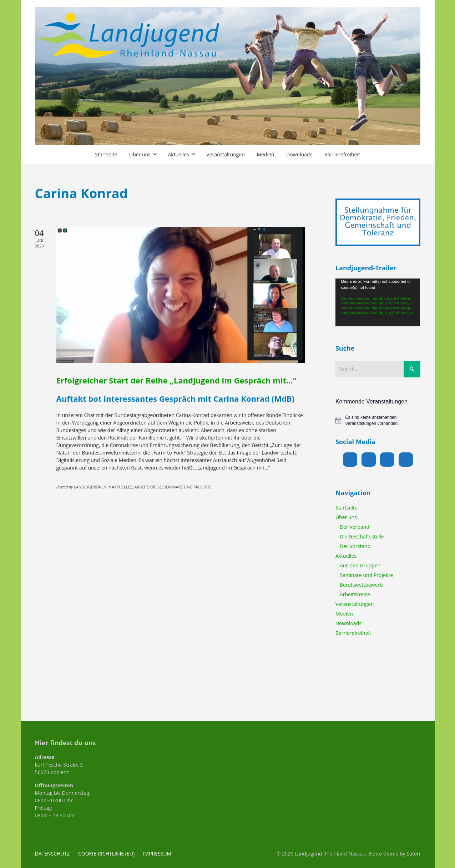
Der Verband (355, 527)
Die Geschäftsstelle (362, 536)
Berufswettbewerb (361, 585)
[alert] (378, 420)
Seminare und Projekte (366, 575)
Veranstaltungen (355, 604)
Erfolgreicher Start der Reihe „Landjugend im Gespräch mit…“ (176, 380)
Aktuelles (346, 556)
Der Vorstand (355, 546)
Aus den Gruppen (360, 565)
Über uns (346, 517)
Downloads (348, 623)
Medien (344, 614)
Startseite (347, 508)
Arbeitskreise (355, 594)
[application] (378, 302)
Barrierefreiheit (353, 633)
